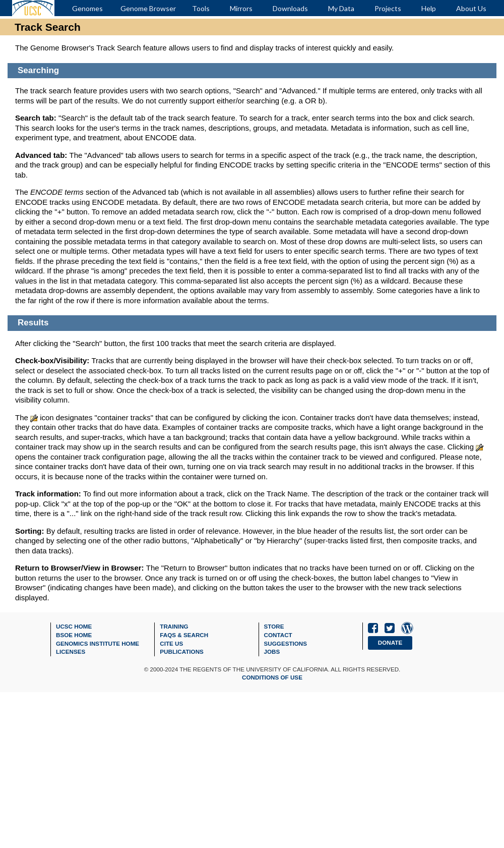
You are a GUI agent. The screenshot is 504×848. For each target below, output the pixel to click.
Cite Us (171, 643)
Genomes (87, 8)
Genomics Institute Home (98, 643)
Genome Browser (148, 8)
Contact (278, 635)
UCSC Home (74, 626)
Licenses (71, 652)
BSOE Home (74, 635)
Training (174, 626)
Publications (182, 652)
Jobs (272, 652)
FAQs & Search (184, 635)
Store (274, 626)
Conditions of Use (272, 677)
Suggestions (286, 643)
